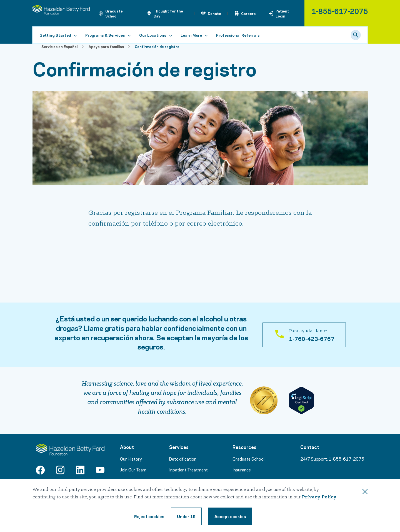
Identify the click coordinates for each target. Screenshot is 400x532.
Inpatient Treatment (188, 469)
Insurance (242, 469)
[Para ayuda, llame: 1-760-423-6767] (304, 335)
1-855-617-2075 (340, 11)
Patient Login (282, 13)
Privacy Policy (319, 497)
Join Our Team (133, 469)
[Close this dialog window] (365, 493)
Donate (214, 13)
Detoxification (183, 459)
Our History (131, 459)
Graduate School (114, 13)
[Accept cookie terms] (230, 516)
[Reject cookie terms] (149, 516)
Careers (248, 13)
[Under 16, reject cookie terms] (186, 516)
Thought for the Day (168, 13)
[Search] (356, 35)
